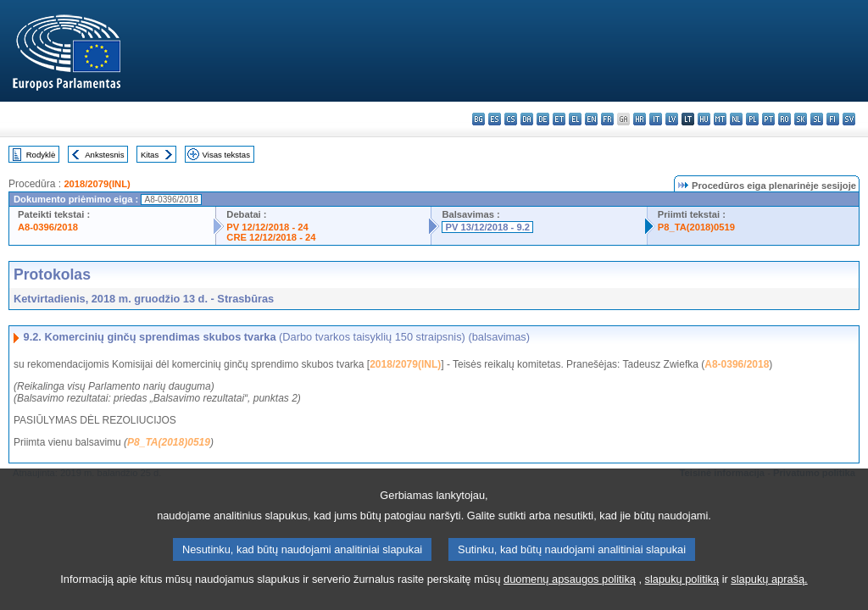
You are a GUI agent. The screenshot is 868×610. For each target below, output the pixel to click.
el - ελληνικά (575, 119)
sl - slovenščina (817, 119)
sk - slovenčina (801, 119)
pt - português (768, 119)
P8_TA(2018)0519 (696, 227)
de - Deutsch (543, 119)
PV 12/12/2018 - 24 (267, 227)
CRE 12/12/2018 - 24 (271, 237)
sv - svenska (849, 119)
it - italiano (656, 119)
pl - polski (752, 119)
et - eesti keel (559, 119)
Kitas (150, 155)
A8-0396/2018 (48, 227)
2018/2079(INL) (97, 184)
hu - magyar (704, 119)
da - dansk (527, 119)
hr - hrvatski (640, 119)
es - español (495, 119)
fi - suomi (833, 119)
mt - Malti (720, 119)
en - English (591, 119)
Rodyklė (41, 155)
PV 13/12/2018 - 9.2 (487, 227)
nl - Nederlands (736, 119)
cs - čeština (511, 119)
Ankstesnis (104, 155)
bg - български (479, 119)
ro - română (785, 119)
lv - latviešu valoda (672, 119)
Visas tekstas (226, 155)
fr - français (607, 119)
